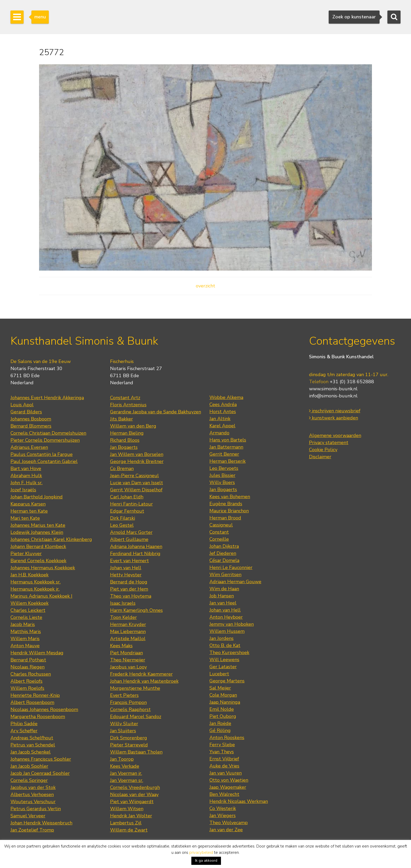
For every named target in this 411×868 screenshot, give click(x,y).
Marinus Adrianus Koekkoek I (41, 596)
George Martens (227, 681)
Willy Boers (222, 482)
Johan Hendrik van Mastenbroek (144, 681)
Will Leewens (224, 660)
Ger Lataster (223, 667)
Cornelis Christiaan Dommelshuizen (48, 433)
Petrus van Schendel (33, 745)
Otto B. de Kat (225, 645)
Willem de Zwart (129, 830)
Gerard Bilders (26, 412)
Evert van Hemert (129, 561)
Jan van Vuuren (226, 773)
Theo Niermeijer (128, 660)
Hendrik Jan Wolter (131, 816)
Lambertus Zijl (126, 823)
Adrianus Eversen (29, 447)
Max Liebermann (128, 632)
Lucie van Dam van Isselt (137, 483)
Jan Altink (220, 419)
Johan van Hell (126, 568)
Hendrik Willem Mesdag (37, 653)
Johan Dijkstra (224, 546)
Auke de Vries (224, 766)
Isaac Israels (123, 603)
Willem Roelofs (27, 688)
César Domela (224, 560)
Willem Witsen (127, 809)
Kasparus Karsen (28, 504)
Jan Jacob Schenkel (31, 752)
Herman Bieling (127, 433)
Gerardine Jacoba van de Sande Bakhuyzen (156, 412)
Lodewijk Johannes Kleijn (37, 532)
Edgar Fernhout (127, 511)
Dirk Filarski (123, 518)
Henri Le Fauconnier (231, 567)
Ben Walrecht (224, 794)
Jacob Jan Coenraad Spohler (40, 773)
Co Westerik (223, 808)
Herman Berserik (228, 461)
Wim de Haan (224, 589)
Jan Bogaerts (124, 447)
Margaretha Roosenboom (38, 717)
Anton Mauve (25, 646)
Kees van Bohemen (230, 497)
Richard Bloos (125, 440)
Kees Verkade (125, 766)
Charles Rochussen (31, 674)
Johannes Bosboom (31, 419)
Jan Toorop (122, 759)
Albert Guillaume (129, 539)
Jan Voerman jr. (126, 773)
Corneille (219, 539)
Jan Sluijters (123, 731)
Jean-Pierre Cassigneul (134, 476)
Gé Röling (220, 730)
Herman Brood (225, 518)
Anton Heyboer (226, 617)
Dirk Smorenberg (129, 738)
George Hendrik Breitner (137, 461)
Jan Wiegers (223, 816)
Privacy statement (329, 443)
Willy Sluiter (124, 724)
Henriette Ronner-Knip (35, 695)
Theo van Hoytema (131, 596)
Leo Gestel (122, 525)
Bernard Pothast (28, 660)
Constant (219, 532)
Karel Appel (222, 426)
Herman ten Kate (29, 511)
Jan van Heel (223, 603)
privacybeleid (201, 853)
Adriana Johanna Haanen (136, 546)
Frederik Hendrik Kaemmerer (141, 674)
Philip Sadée (24, 724)
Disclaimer (320, 457)
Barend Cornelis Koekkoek (38, 561)
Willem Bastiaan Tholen (136, 752)
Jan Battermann (226, 447)
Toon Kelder (123, 617)
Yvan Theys (222, 752)
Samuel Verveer (28, 816)
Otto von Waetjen (229, 780)
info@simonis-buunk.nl (333, 396)
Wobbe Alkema (226, 397)
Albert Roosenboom (32, 702)
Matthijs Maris (26, 632)
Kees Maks (121, 646)
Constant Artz (125, 398)
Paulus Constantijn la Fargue (42, 454)
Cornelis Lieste (26, 617)
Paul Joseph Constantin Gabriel (44, 461)
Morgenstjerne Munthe (135, 688)
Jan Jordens (221, 638)
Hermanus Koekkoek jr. (35, 589)
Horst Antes (223, 412)
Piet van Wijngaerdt (132, 802)
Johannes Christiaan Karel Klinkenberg (51, 539)
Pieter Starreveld (129, 745)
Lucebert (219, 674)
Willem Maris (25, 639)
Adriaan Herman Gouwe (235, 582)
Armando (219, 433)
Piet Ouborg (223, 716)
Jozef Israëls (23, 490)
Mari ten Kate (25, 518)
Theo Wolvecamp (229, 823)
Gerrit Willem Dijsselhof (136, 490)
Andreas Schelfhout (32, 738)
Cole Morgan (223, 695)
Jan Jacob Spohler (29, 766)
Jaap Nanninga (225, 702)
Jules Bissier (222, 475)
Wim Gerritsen (225, 575)
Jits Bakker (121, 419)
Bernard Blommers (31, 426)
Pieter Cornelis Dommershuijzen (45, 440)
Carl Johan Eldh (127, 497)
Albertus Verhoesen (32, 795)
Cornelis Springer (29, 780)
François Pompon (128, 702)
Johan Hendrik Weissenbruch (41, 823)
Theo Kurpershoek (229, 653)
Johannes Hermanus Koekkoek (43, 568)
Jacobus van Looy (128, 667)
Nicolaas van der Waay (134, 795)
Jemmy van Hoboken (232, 624)
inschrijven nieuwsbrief (335, 411)
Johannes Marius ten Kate (38, 525)
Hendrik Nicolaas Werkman (239, 801)
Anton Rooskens (227, 738)
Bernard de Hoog (129, 582)
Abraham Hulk (26, 476)
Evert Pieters (124, 695)
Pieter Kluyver (26, 554)
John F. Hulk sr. (26, 483)
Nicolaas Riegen (28, 667)
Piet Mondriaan (126, 653)
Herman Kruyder (128, 624)
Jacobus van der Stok (33, 787)
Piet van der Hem (129, 589)
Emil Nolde (222, 709)
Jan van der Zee (226, 830)
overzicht (206, 286)
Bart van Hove (26, 469)
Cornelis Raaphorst (130, 709)
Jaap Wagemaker (228, 787)
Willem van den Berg (133, 426)
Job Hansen (222, 596)
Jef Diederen (223, 553)
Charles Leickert (28, 610)
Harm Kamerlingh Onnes (136, 610)
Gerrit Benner (224, 454)
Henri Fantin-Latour (131, 504)
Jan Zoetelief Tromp (32, 830)
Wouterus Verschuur (33, 802)
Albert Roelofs (26, 681)
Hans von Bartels (228, 440)
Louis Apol (22, 405)
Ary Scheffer (24, 731)
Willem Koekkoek (29, 603)
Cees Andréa (223, 404)
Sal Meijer (220, 688)
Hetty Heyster (126, 575)
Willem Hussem (227, 631)
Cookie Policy (323, 450)
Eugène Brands (226, 504)
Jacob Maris (23, 624)
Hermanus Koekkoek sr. (36, 582)
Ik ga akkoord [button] (206, 861)
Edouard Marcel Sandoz (136, 717)
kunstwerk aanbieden (334, 418)
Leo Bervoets (224, 468)
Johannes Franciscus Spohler (41, 759)
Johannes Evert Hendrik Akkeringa (47, 398)
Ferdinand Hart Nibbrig (135, 554)
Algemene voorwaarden (335, 435)
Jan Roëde (220, 723)
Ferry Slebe (222, 745)
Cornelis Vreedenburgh (135, 787)
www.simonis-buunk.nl (333, 389)
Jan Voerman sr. (127, 780)
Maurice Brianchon (229, 511)
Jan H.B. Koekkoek (29, 575)
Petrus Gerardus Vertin (36, 809)
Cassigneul (221, 525)
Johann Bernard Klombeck (38, 546)
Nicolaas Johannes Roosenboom (44, 709)
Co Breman (122, 469)
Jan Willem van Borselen (137, 454)
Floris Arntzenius (128, 405)
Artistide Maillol (128, 639)
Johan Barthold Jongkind (37, 497)
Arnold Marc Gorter (131, 532)
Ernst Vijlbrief (224, 759)
